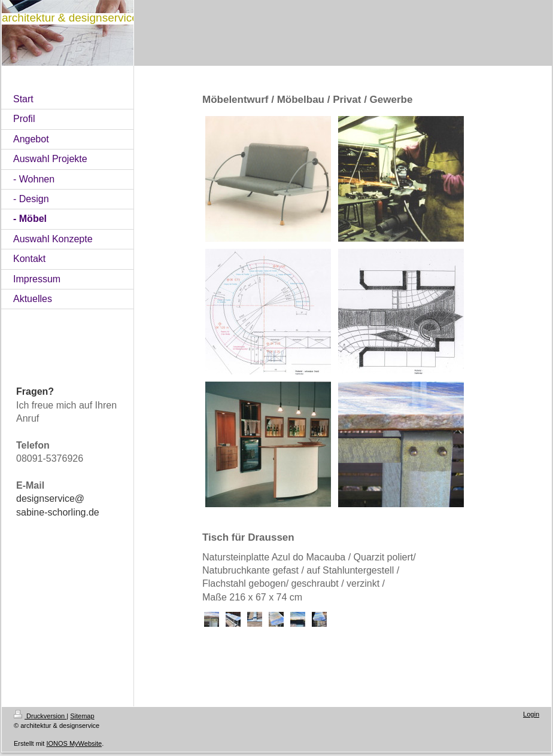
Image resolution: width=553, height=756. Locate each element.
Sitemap (82, 716)
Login (531, 714)
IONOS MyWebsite (74, 743)
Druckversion (40, 716)
